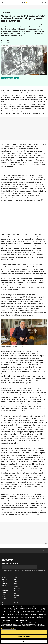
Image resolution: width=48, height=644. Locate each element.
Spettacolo (5, 591)
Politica (4, 585)
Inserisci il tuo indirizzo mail (11, 564)
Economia (4, 583)
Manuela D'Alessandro (8, 41)
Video (15, 579)
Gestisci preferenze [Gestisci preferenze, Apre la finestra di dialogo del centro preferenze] (24, 641)
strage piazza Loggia (7, 78)
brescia (17, 78)
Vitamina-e (17, 588)
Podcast (16, 583)
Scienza (4, 598)
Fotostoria (16, 581)
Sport (3, 594)
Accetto (24, 632)
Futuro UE (16, 590)
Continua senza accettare (24, 637)
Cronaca (7, 12)
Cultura (4, 589)
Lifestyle (4, 593)
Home (3, 12)
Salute (3, 596)
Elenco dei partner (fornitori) (9, 628)
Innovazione (5, 587)
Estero (3, 581)
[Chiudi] (46, 607)
